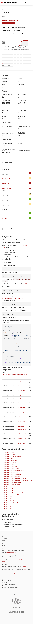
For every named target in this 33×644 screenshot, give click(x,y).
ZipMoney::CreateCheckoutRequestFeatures (15, 478)
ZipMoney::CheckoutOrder (11, 472)
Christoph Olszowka (11, 552)
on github (24, 566)
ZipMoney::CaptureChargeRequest (13, 456)
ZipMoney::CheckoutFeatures (11, 468)
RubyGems (28, 284)
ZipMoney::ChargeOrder (10, 462)
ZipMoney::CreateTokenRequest (12, 484)
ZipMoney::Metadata (9, 496)
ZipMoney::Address (9, 452)
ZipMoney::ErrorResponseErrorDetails (14, 492)
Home (3, 536)
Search (3, 545)
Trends (3, 540)
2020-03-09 (6, 103)
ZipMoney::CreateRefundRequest (12, 482)
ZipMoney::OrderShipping (11, 501)
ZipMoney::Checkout (9, 464)
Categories (4, 538)
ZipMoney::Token (8, 511)
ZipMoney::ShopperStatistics (11, 509)
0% (19, 119)
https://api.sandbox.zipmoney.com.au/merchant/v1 (14, 374)
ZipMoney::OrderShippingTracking (13, 503)
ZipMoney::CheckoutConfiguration (13, 466)
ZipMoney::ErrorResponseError (12, 490)
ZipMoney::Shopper (9, 507)
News (3, 543)
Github (3, 561)
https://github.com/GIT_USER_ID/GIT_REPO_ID (14, 298)
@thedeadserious (23, 559)
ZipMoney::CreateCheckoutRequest (13, 476)
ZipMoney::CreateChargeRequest (12, 474)
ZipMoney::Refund (9, 505)
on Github (13, 571)
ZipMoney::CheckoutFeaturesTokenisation (15, 470)
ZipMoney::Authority (9, 454)
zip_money (7, 12)
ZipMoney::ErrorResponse (11, 488)
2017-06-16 (6, 153)
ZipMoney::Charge (9, 458)
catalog (26, 569)
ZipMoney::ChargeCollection (11, 460)
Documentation (6, 542)
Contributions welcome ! (9, 574)
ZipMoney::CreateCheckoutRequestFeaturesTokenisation (18, 480)
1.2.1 (4, 97)
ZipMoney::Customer (9, 486)
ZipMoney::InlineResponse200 (12, 494)
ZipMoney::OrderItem (10, 499)
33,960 (4, 81)
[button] (25, 3)
